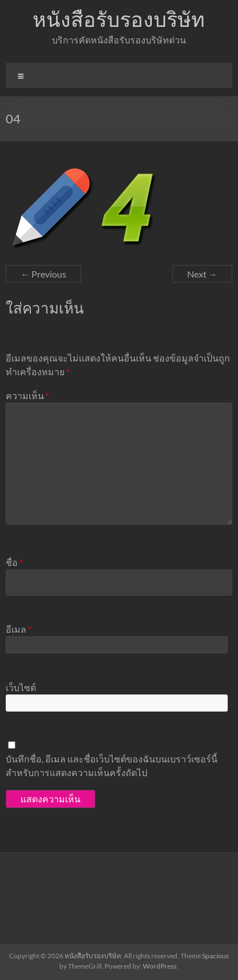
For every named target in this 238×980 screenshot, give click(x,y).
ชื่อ (14, 562)
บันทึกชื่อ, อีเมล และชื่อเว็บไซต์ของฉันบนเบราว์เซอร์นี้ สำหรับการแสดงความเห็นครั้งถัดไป (112, 766)
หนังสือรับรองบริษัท (119, 19)
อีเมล (19, 629)
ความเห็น (27, 395)
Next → (202, 274)
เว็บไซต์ (21, 687)
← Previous (43, 274)
